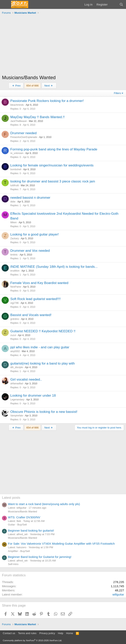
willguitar (118, 594)
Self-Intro (13, 564)
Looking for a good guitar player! (35, 234)
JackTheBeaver (19, 121)
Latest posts (11, 498)
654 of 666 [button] (32, 86)
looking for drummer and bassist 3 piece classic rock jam (53, 181)
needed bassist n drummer (30, 198)
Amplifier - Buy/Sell (19, 551)
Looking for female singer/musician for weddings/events (52, 165)
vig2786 (15, 303)
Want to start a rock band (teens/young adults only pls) (44, 504)
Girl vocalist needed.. (26, 379)
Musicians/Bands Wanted (22, 511)
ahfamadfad (17, 384)
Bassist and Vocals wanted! (31, 315)
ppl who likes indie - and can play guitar (40, 347)
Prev (16, 86)
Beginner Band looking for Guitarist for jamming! (40, 557)
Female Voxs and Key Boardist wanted (39, 283)
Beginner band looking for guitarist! (31, 530)
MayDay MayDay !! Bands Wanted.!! (37, 117)
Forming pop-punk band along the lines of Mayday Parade (54, 149)
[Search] (121, 4)
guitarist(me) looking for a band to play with (43, 363)
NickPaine (16, 287)
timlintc (14, 255)
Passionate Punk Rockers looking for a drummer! (47, 101)
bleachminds (17, 105)
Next (49, 86)
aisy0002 (15, 351)
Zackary (15, 238)
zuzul (13, 335)
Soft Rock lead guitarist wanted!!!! (35, 299)
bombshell (16, 169)
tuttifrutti (15, 185)
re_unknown (17, 153)
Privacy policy (47, 633)
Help (61, 633)
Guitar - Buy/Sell (17, 525)
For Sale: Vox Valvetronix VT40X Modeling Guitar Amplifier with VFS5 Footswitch (61, 544)
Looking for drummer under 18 (33, 396)
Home (70, 633)
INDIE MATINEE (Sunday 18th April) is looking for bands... (54, 267)
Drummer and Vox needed (30, 251)
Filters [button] (117, 93)
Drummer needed (23, 133)
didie (13, 202)
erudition (15, 271)
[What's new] (113, 4)
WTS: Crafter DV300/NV (24, 517)
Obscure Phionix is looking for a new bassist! (44, 412)
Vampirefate (17, 416)
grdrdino (15, 319)
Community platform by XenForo (32, 640)
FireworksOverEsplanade (24, 137)
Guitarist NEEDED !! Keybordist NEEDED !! (43, 331)
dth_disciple (17, 367)
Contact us (9, 633)
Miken (14, 222)
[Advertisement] (63, 46)
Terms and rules (27, 633)
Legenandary (17, 400)
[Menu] (5, 5)
